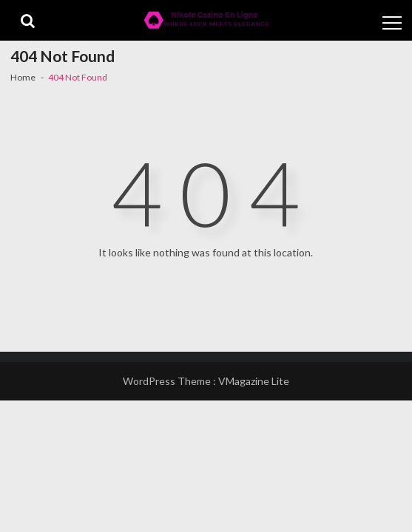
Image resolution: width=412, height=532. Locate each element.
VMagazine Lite (254, 381)
